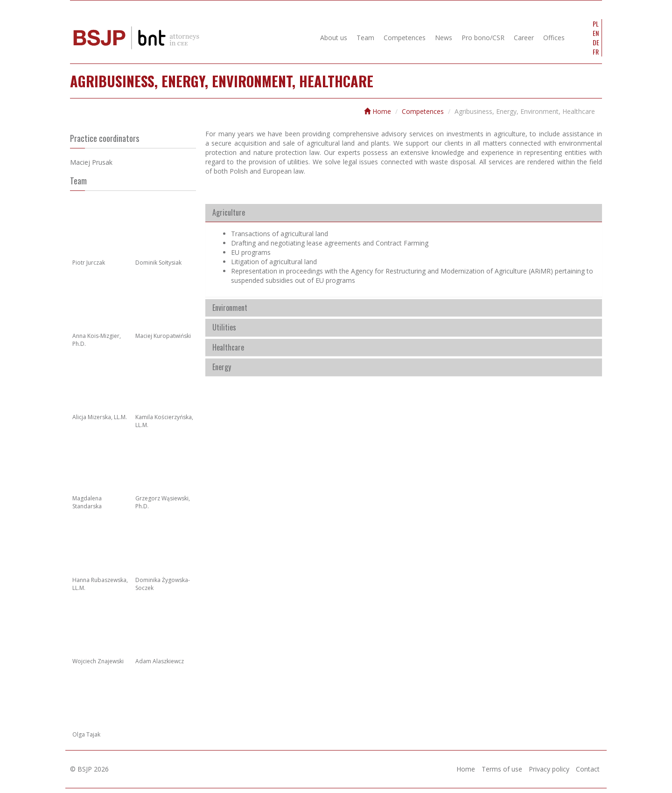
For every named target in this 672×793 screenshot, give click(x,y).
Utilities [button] (224, 328)
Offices (554, 38)
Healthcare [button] (228, 348)
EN (596, 33)
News (444, 38)
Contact (588, 769)
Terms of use (502, 769)
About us (334, 38)
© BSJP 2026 (89, 769)
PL (596, 24)
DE (596, 42)
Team (365, 38)
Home (378, 111)
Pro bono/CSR (483, 38)
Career (524, 38)
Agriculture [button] (229, 213)
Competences (405, 38)
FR (596, 52)
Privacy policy (549, 769)
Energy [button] (222, 367)
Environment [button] (230, 308)
